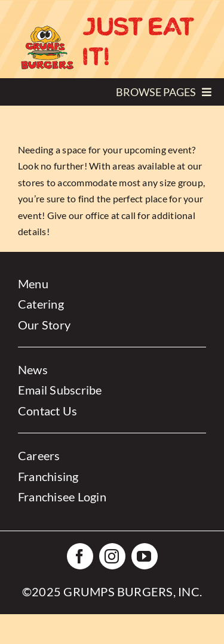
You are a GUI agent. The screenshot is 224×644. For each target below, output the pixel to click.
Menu (33, 284)
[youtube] (145, 556)
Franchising (48, 476)
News (33, 369)
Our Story (44, 325)
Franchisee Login (62, 497)
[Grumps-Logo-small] (47, 28)
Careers (39, 455)
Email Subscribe (60, 390)
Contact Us (47, 411)
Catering (41, 304)
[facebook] (80, 556)
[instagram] (112, 556)
